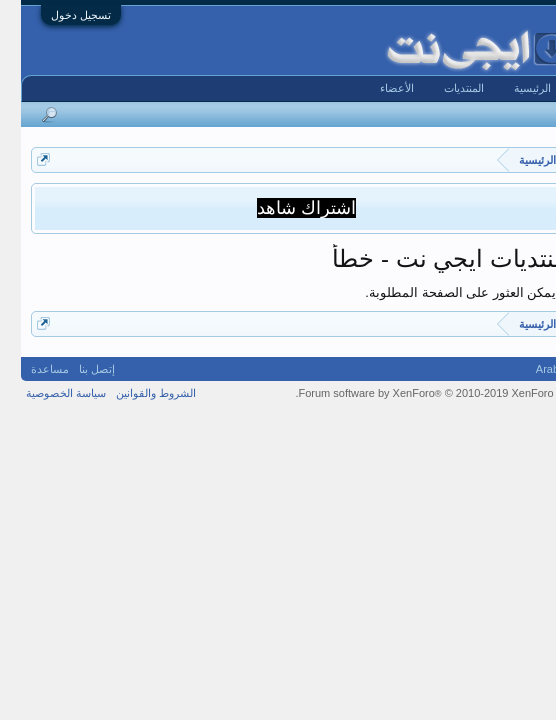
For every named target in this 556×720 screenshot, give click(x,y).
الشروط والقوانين (135, 393)
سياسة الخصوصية (45, 393)
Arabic (530, 369)
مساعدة (29, 369)
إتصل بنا (76, 369)
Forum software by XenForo (412, 393)
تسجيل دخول (60, 15)
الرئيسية (511, 88)
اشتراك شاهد (285, 208)
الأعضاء (376, 88)
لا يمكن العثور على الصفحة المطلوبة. (445, 292)
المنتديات (443, 88)
